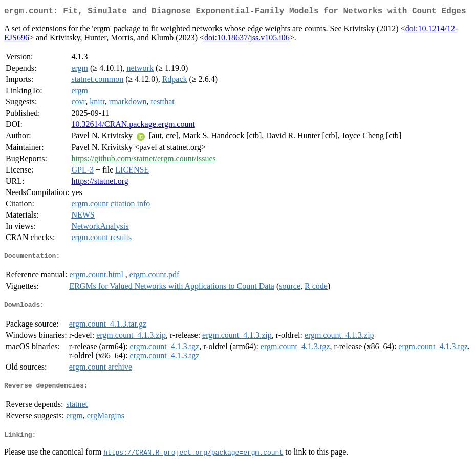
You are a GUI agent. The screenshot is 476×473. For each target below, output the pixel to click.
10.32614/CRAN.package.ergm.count (133, 126)
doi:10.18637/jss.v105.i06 (247, 40)
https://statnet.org (100, 183)
